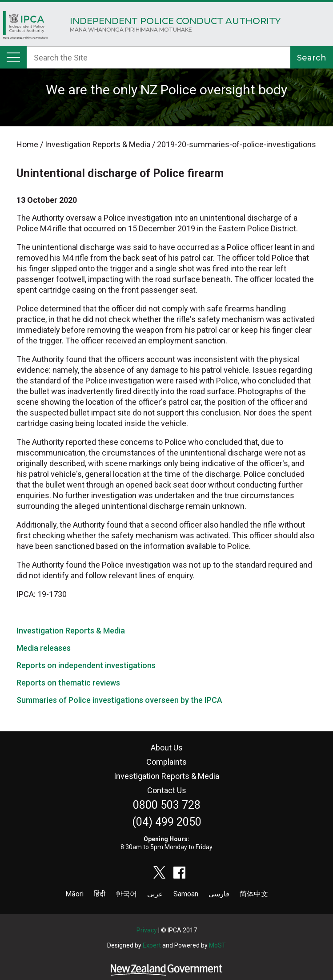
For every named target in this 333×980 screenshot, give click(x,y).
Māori (74, 894)
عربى (155, 894)
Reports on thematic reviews (68, 683)
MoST (217, 945)
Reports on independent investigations (86, 665)
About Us (167, 748)
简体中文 (254, 894)
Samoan (186, 894)
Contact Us (167, 790)
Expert (152, 945)
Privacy (147, 930)
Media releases (44, 648)
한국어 (126, 894)
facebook (180, 872)
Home (25, 27)
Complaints (166, 762)
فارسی (219, 894)
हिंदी (100, 894)
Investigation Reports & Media (71, 631)
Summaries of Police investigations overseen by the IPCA (119, 700)
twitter (160, 872)
